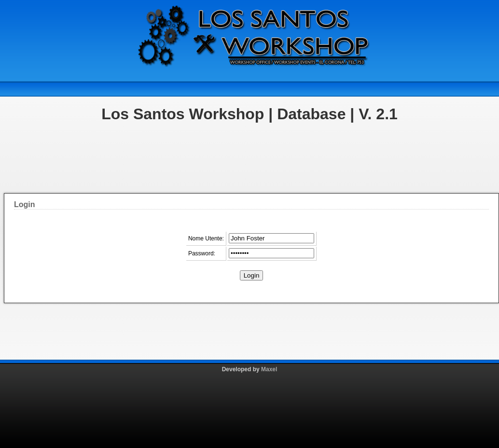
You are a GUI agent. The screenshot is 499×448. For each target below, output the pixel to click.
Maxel (269, 369)
